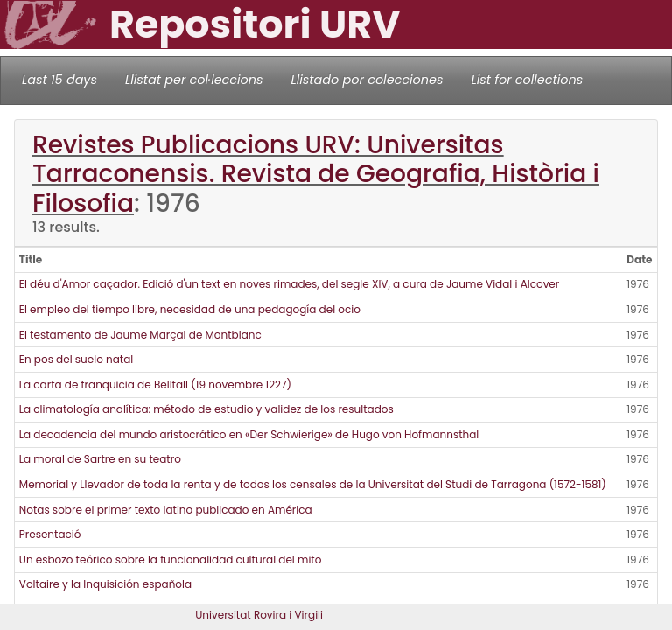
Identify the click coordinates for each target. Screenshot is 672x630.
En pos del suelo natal (76, 359)
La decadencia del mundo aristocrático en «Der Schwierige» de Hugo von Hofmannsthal (249, 434)
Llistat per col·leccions (194, 80)
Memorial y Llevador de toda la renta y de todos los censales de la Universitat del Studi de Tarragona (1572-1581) (313, 484)
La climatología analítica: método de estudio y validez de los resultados (206, 409)
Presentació (50, 534)
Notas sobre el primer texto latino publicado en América (166, 510)
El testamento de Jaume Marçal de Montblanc (140, 335)
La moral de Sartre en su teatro (100, 459)
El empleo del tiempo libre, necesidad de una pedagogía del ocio (190, 309)
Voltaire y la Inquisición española (105, 584)
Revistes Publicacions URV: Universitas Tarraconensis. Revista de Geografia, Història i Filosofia (316, 174)
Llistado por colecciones (367, 80)
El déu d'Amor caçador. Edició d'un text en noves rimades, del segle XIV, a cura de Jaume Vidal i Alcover (290, 284)
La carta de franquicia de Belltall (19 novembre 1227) (155, 385)
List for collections (527, 80)
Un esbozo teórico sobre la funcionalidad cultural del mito (171, 560)
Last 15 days (59, 80)
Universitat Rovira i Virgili (259, 615)
